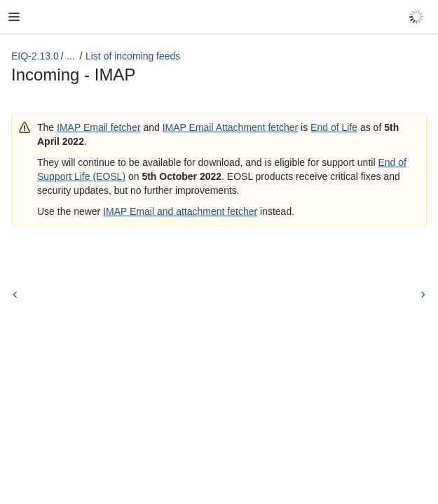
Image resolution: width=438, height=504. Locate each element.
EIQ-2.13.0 (35, 56)
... (71, 56)
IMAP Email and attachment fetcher (180, 211)
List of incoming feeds (133, 56)
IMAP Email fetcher (99, 127)
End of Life (334, 127)
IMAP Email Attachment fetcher (231, 127)
